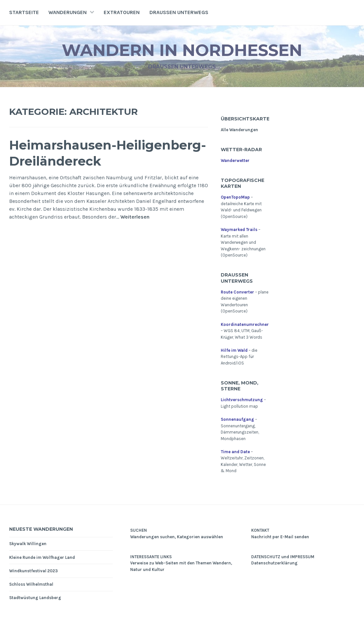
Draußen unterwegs (179, 12)
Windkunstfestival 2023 (34, 571)
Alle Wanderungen (239, 130)
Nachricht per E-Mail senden (280, 537)
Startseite (24, 12)
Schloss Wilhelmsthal (31, 584)
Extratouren (122, 12)
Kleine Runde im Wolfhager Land (42, 557)
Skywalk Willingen (28, 544)
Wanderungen (68, 12)
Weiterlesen (135, 217)
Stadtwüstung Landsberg (35, 598)
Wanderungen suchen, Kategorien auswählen (177, 537)
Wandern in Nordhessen (182, 50)
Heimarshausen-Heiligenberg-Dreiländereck (108, 153)
